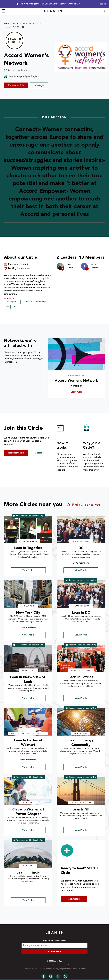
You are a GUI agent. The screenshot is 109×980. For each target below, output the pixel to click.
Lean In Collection (79, 969)
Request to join (16, 85)
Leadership (27, 302)
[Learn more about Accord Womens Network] (77, 354)
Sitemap (70, 965)
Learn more (81, 392)
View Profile (28, 570)
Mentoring (41, 302)
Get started (74, 899)
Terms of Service (44, 965)
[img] (28, 529)
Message (39, 85)
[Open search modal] (104, 12)
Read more (9, 299)
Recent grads (11, 302)
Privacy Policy (59, 965)
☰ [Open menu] (4, 11)
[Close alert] (102, 4)
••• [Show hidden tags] (15, 307)
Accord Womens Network (76, 381)
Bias (7, 307)
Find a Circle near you (83, 505)
